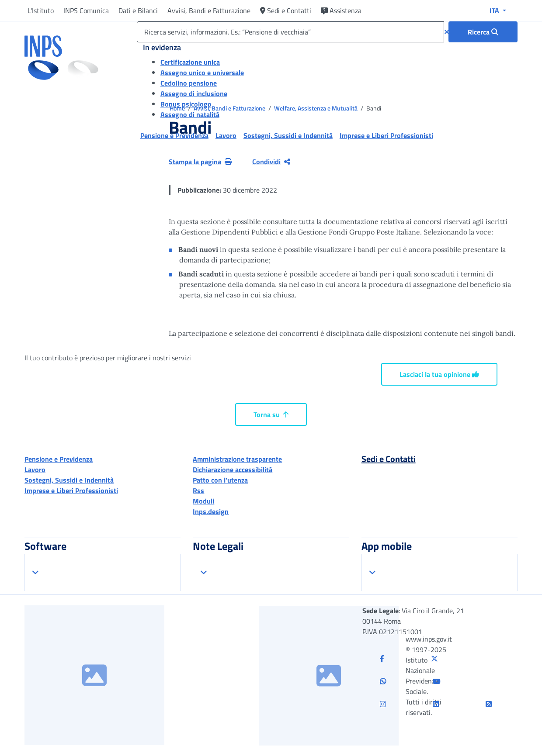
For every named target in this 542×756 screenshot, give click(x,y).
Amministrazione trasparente (237, 459)
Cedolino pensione (189, 83)
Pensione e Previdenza (59, 459)
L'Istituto (41, 10)
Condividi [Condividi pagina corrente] (271, 162)
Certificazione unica (190, 62)
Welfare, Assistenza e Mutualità (316, 108)
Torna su (271, 414)
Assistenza (341, 10)
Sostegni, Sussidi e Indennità (69, 480)
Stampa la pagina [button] (200, 162)
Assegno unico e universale (202, 72)
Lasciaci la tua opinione (439, 374)
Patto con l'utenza (220, 480)
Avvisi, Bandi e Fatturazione (209, 10)
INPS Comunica (86, 10)
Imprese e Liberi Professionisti (71, 490)
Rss (198, 490)
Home (178, 108)
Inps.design (211, 511)
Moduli (203, 501)
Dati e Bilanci (138, 10)
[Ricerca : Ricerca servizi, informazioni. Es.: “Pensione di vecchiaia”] (483, 32)
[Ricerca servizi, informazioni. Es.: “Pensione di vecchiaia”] (290, 32)
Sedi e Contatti (286, 10)
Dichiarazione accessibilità (233, 469)
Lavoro (35, 469)
